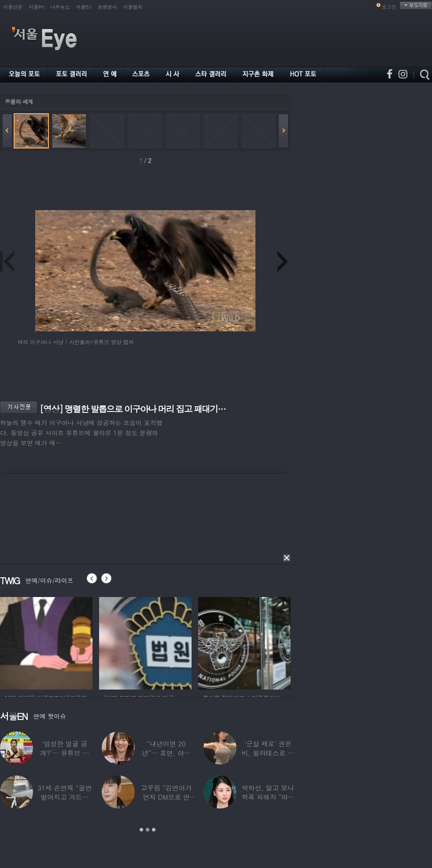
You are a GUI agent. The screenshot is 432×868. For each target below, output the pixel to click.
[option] (50, 642)
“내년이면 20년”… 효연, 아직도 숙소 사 (166, 753)
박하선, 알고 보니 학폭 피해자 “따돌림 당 (268, 797)
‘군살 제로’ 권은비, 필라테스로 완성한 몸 (268, 753)
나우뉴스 (60, 7)
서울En (83, 7)
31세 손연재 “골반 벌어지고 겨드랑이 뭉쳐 (65, 797)
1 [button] (141, 830)
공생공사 (107, 7)
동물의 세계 (19, 102)
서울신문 (13, 7)
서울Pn (36, 7)
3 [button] (154, 830)
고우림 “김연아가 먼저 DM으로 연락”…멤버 (166, 797)
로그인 (389, 7)
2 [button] (148, 830)
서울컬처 (133, 7)
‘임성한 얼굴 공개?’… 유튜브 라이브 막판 (65, 753)
